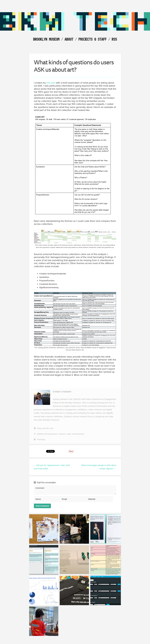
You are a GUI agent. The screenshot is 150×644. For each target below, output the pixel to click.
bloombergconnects (51, 434)
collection (62, 434)
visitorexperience (78, 434)
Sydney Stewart (62, 392)
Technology (41, 440)
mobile (69, 434)
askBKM (40, 434)
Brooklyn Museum (46, 39)
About (69, 39)
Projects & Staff (92, 39)
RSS (114, 39)
